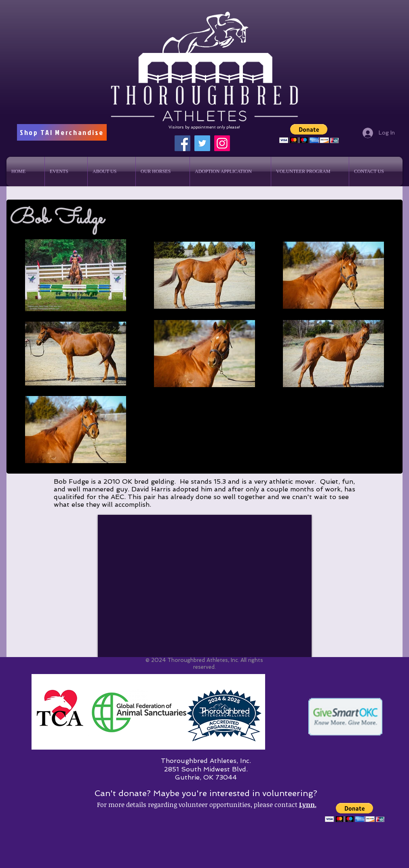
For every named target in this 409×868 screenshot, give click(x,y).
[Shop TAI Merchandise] (62, 132)
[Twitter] (202, 143)
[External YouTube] (205, 586)
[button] (309, 134)
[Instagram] (222, 143)
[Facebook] (182, 143)
